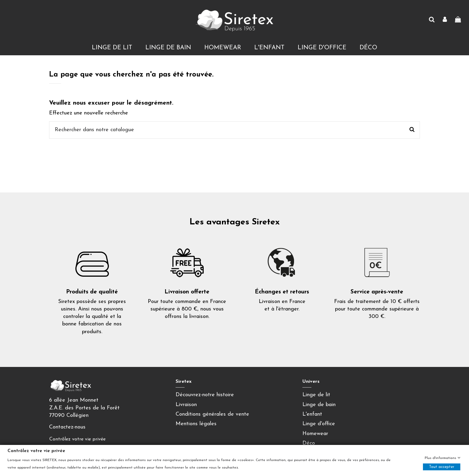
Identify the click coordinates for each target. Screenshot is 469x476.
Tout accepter (442, 467)
